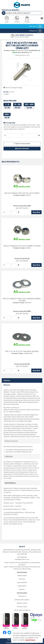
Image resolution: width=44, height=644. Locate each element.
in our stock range (22, 37)
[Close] (41, 633)
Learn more (30, 640)
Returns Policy (22, 603)
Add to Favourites (22, 144)
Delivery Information (22, 600)
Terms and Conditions (22, 610)
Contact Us (22, 596)
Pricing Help (9, 123)
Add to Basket (22, 148)
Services (22, 579)
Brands (22, 589)
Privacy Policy (22, 607)
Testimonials (22, 576)
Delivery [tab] (7, 380)
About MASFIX (22, 582)
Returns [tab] (7, 385)
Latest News (22, 586)
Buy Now (36, 212)
